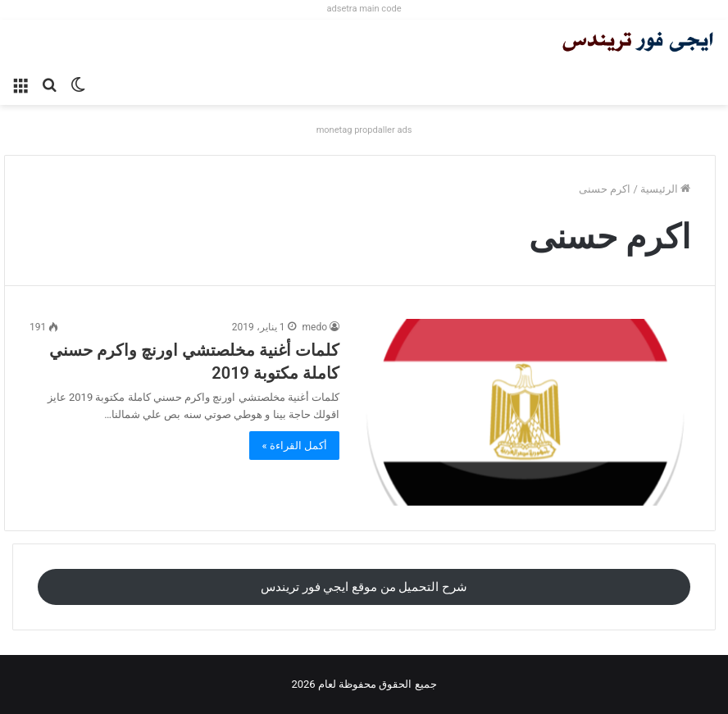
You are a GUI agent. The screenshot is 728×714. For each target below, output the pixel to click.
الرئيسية (665, 189)
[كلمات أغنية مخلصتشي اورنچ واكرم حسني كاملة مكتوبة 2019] (525, 412)
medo (315, 327)
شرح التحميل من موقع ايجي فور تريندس (364, 587)
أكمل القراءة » (294, 446)
